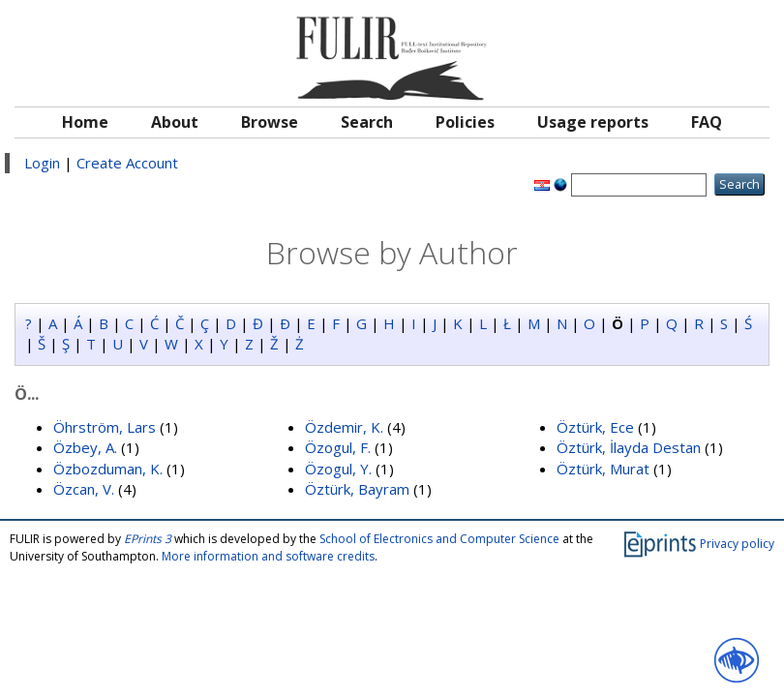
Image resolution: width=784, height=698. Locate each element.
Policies (465, 122)
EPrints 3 (148, 539)
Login (42, 163)
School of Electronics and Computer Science (439, 539)
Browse (270, 122)
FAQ (707, 122)
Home (85, 122)
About (175, 122)
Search (367, 122)
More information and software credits (268, 556)
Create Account (127, 163)
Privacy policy (737, 544)
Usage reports (593, 122)
